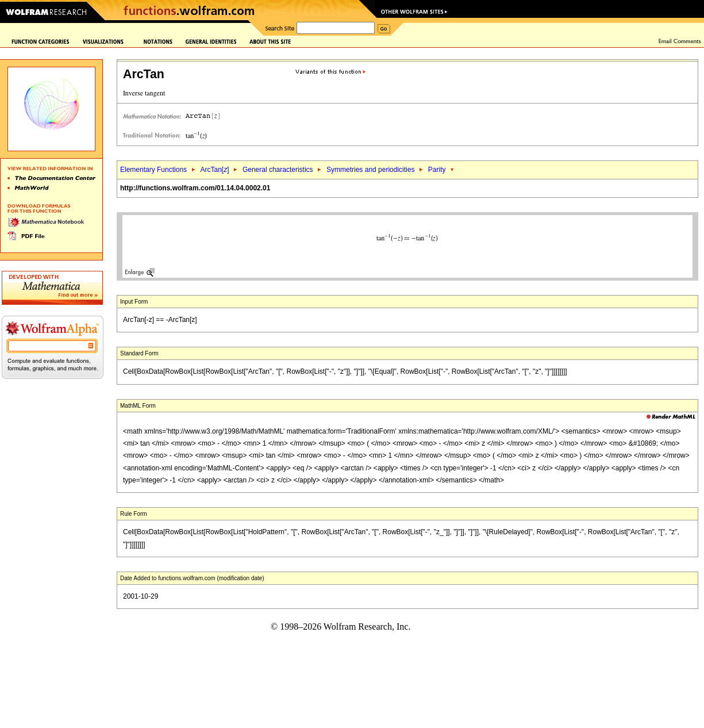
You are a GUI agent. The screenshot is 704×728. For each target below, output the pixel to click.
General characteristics (278, 170)
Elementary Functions (153, 170)
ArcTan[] (214, 170)
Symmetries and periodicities (370, 170)
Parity (437, 170)
